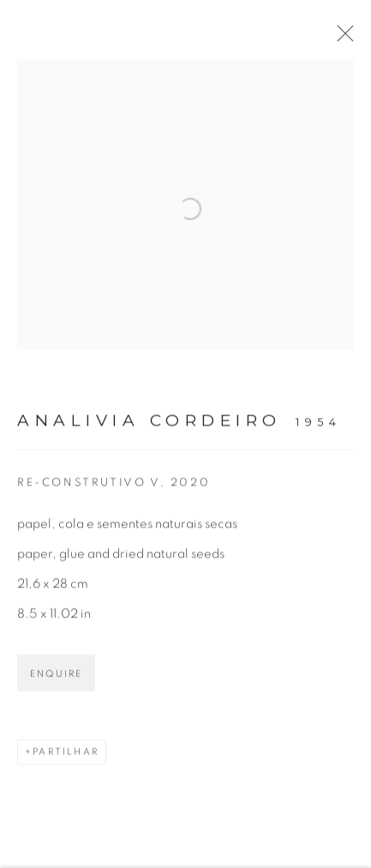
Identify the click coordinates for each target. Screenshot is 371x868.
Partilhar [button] (66, 757)
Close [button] (345, 39)
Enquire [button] (56, 679)
